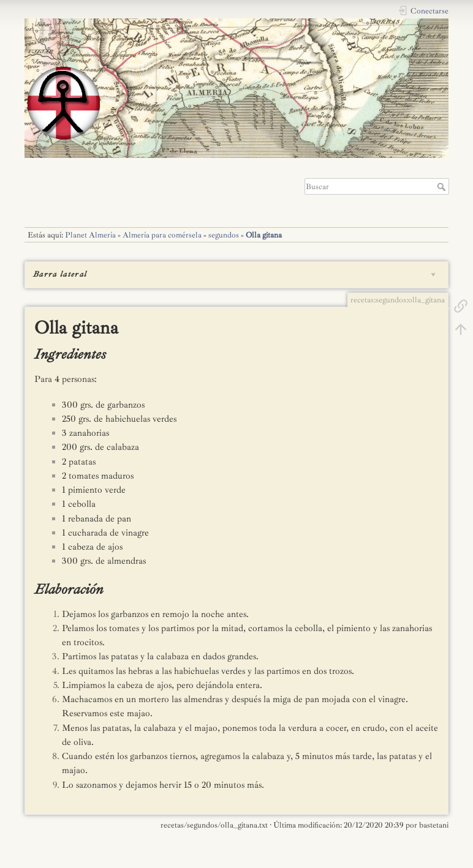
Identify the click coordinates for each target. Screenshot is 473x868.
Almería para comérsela (162, 235)
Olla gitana (264, 235)
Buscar (443, 187)
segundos (224, 235)
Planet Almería (90, 235)
